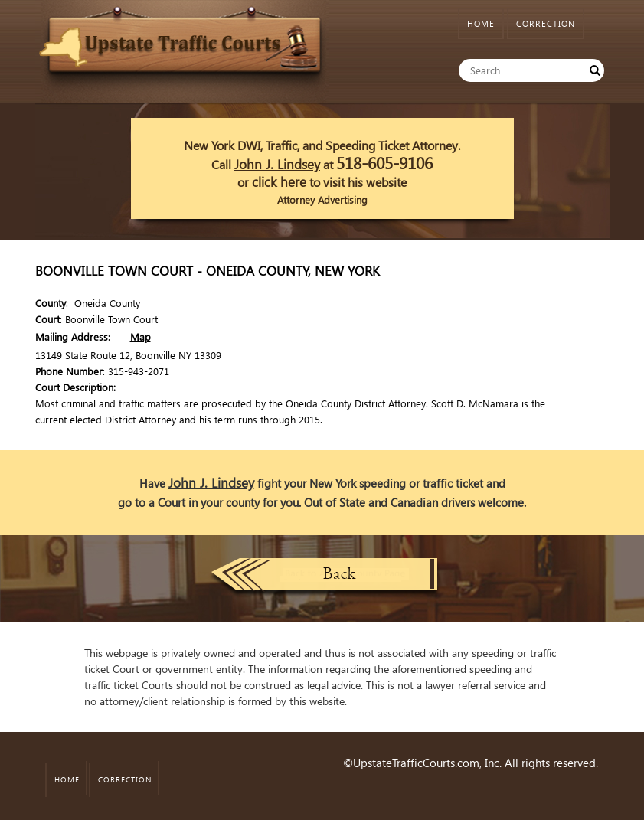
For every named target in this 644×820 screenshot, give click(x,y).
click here (279, 182)
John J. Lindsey (277, 164)
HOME (481, 23)
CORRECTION (546, 23)
